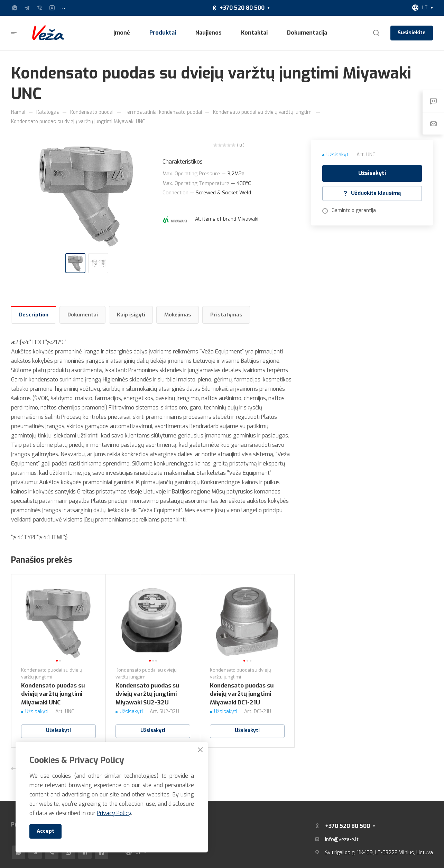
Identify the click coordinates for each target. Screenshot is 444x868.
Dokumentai (83, 315)
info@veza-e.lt (342, 839)
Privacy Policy (114, 813)
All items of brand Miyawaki (227, 219)
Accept (45, 831)
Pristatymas (226, 315)
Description (34, 315)
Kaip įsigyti (131, 315)
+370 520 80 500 (242, 8)
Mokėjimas (178, 315)
